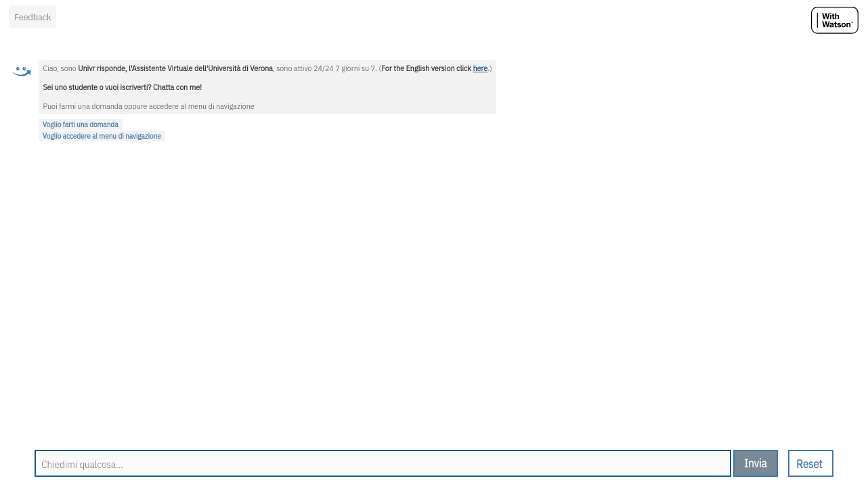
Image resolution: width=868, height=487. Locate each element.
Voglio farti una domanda (81, 124)
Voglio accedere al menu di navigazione (102, 136)
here (480, 68)
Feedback (32, 17)
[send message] (756, 463)
